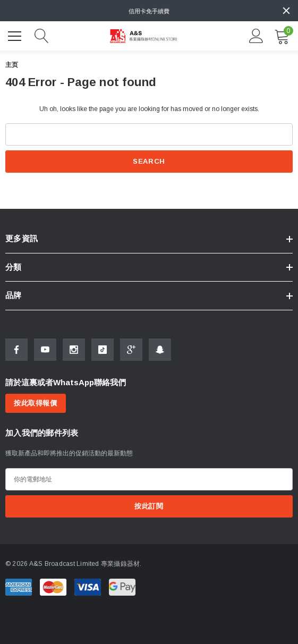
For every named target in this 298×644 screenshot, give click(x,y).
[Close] (286, 11)
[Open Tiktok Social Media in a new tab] (103, 350)
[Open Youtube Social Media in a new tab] (45, 350)
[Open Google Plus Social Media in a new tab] (131, 350)
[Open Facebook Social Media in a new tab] (16, 350)
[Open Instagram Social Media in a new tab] (74, 350)
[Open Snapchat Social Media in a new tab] (160, 350)
